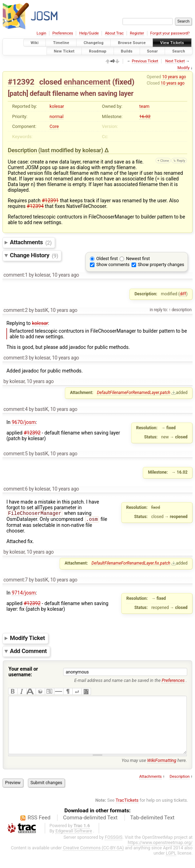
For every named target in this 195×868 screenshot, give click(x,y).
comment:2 (16, 310)
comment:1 (16, 275)
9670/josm (24, 422)
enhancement (87, 82)
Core (54, 126)
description (181, 310)
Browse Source (132, 43)
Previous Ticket (145, 61)
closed (50, 82)
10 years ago (174, 77)
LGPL (171, 865)
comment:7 (16, 581)
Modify (183, 68)
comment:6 (16, 489)
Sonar (153, 51)
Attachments (31, 242)
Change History (34, 256)
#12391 (50, 201)
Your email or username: (23, 673)
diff (183, 294)
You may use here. (154, 772)
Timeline (61, 43)
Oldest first (107, 258)
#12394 (35, 206)
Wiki (35, 43)
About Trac (114, 33)
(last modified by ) (72, 150)
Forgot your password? (170, 33)
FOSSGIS (114, 849)
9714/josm (24, 594)
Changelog (93, 43)
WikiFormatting (162, 772)
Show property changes (161, 264)
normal (57, 116)
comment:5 (16, 454)
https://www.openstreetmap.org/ (160, 854)
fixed (123, 82)
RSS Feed (39, 830)
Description (180, 789)
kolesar (57, 106)
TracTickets (127, 812)
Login (41, 33)
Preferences (63, 33)
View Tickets (172, 43)
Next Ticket (175, 61)
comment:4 (16, 409)
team (144, 106)
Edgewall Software (74, 843)
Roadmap (98, 51)
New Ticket (64, 51)
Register (137, 33)
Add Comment (28, 653)
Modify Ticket (27, 640)
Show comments (113, 264)
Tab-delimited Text (152, 830)
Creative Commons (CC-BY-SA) (93, 860)
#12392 (21, 82)
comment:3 (16, 358)
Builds (127, 51)
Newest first (138, 258)
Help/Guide (89, 33)
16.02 (145, 116)
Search (179, 51)
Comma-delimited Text (90, 830)
